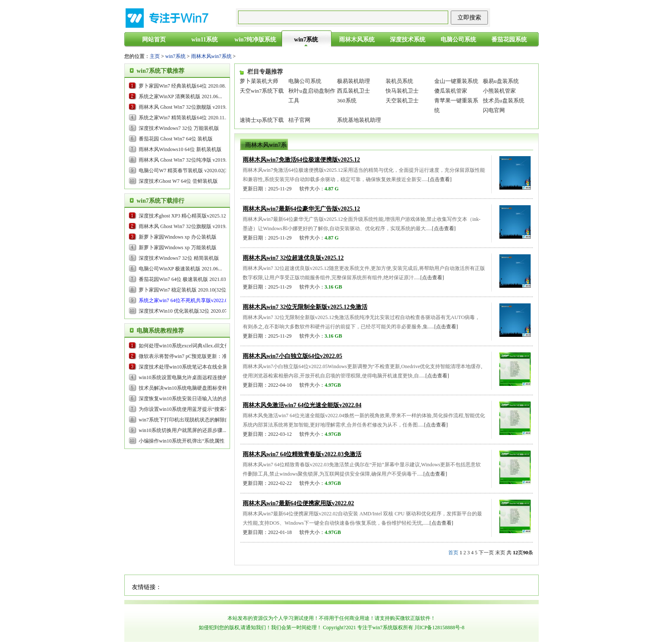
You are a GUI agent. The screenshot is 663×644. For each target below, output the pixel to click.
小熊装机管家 (499, 91)
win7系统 (306, 40)
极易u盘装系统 (501, 81)
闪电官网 (494, 110)
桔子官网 (299, 120)
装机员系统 (399, 81)
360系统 (347, 100)
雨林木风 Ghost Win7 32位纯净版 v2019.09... (187, 160)
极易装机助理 (353, 81)
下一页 (486, 553)
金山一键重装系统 (456, 81)
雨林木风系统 (357, 40)
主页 (155, 56)
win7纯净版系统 (256, 40)
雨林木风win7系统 (211, 56)
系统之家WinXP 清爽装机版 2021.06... (180, 96)
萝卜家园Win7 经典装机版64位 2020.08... (184, 86)
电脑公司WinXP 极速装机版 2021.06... (180, 269)
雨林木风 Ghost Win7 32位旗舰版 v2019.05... (187, 107)
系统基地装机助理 (359, 120)
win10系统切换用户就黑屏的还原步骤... (182, 430)
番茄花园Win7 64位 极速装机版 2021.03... (184, 279)
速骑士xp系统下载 (262, 120)
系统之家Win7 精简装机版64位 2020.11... (184, 118)
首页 (453, 553)
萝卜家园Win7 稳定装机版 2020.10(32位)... (185, 290)
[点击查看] (440, 179)
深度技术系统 (408, 40)
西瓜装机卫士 (353, 91)
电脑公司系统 (458, 40)
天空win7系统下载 (262, 91)
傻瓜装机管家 (451, 91)
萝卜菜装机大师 (259, 81)
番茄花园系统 (509, 40)
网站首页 (154, 40)
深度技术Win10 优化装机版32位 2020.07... (185, 311)
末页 (500, 553)
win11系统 (204, 40)
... (184, 216)
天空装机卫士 (402, 100)
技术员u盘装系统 (504, 100)
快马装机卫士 (402, 91)
